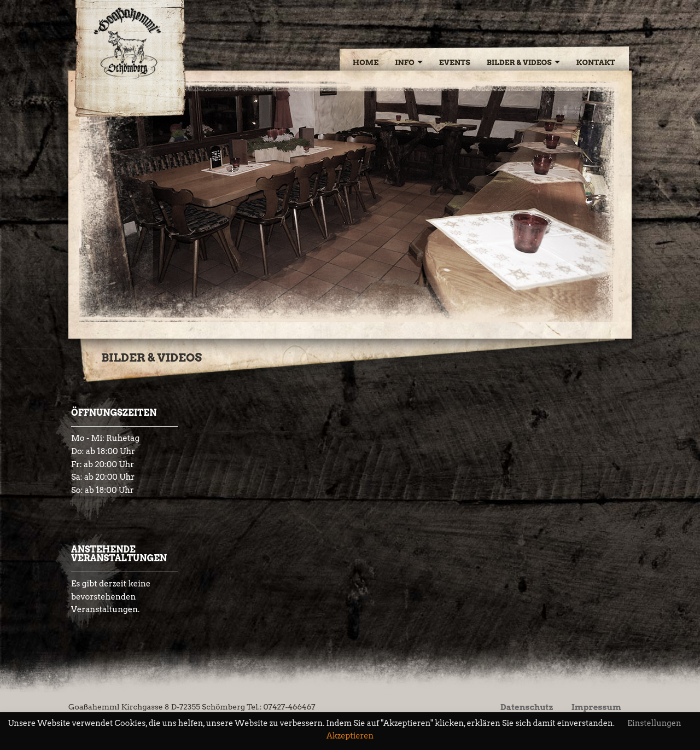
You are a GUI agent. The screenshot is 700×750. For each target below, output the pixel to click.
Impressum (596, 707)
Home (366, 62)
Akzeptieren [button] (350, 736)
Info (405, 62)
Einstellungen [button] (654, 723)
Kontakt (596, 62)
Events (455, 62)
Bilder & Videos (519, 62)
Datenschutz (527, 707)
